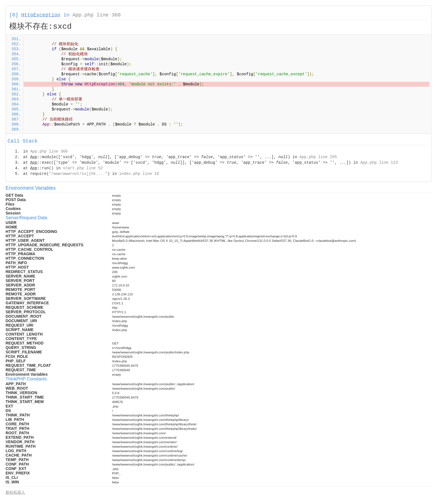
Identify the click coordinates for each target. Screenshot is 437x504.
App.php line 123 (379, 163)
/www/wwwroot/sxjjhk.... (78, 174)
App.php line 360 (97, 15)
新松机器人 (15, 492)
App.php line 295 (318, 157)
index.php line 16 (139, 174)
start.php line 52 (83, 168)
